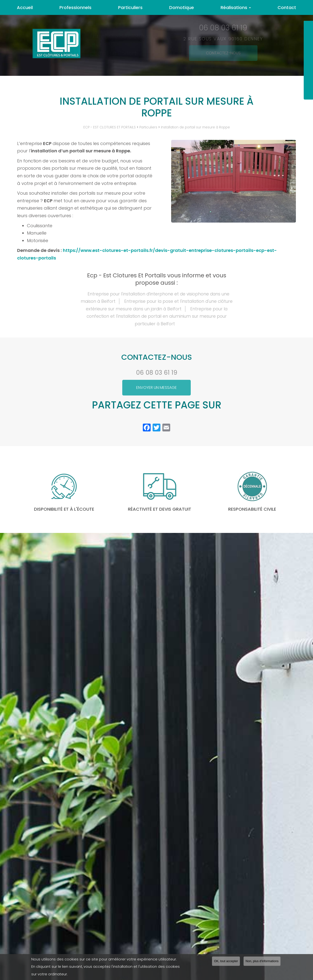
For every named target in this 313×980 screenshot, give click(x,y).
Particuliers (130, 7)
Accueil (25, 7)
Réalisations (236, 7)
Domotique (182, 7)
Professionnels (75, 7)
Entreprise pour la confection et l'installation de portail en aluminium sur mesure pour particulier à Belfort (157, 316)
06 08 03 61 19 (157, 373)
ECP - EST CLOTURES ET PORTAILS (110, 127)
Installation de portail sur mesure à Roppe (195, 127)
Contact (287, 7)
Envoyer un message (156, 388)
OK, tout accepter (226, 961)
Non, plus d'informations (262, 961)
